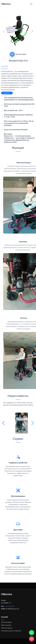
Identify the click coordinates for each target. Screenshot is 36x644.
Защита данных (6, 625)
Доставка (18, 530)
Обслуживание (18, 496)
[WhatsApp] (32, 633)
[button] (3, 423)
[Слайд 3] (22, 48)
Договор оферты (7, 622)
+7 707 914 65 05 (9, 606)
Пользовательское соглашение (11, 631)
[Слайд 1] (15, 48)
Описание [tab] (5, 66)
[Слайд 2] (18, 48)
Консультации (18, 563)
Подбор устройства (18, 463)
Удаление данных (7, 628)
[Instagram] (32, 639)
